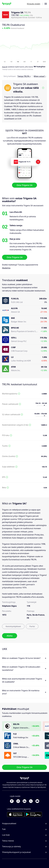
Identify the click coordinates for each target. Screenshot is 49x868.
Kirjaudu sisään (34, 4)
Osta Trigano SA (25, 185)
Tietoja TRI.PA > (24, 76)
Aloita (10, 636)
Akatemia (6, 268)
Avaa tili (5, 67)
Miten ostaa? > (40, 76)
